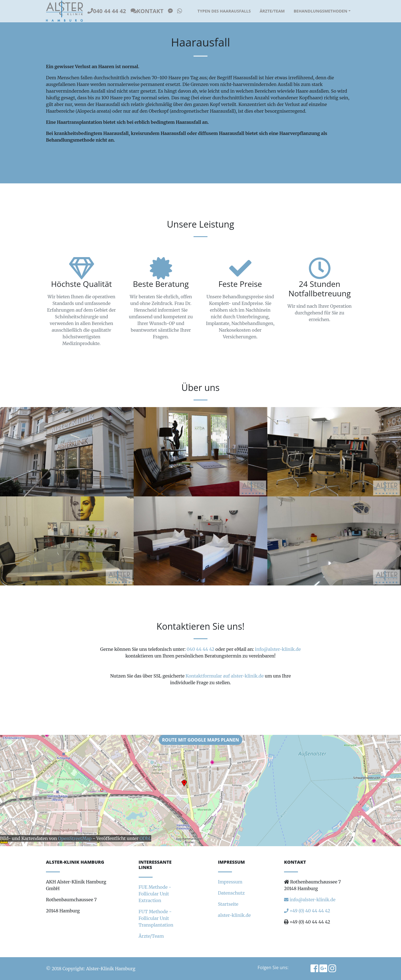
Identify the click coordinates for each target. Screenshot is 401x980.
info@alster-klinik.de (278, 649)
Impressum (230, 882)
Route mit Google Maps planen (201, 740)
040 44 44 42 (107, 11)
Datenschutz (231, 893)
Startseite (228, 904)
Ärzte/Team (272, 11)
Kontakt (147, 11)
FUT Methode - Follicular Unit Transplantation (156, 918)
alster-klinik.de (234, 915)
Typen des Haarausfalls (224, 11)
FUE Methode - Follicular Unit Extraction (155, 894)
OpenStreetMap (75, 838)
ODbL (145, 838)
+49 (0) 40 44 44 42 (307, 911)
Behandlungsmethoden (320, 11)
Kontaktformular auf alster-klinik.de (225, 676)
